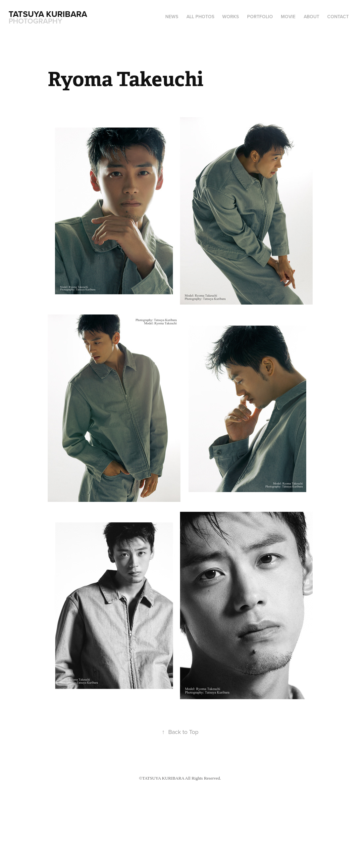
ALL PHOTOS (200, 17)
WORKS (231, 17)
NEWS (172, 17)
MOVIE (288, 17)
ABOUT (311, 17)
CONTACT (338, 17)
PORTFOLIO (260, 17)
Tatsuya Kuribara (49, 14)
